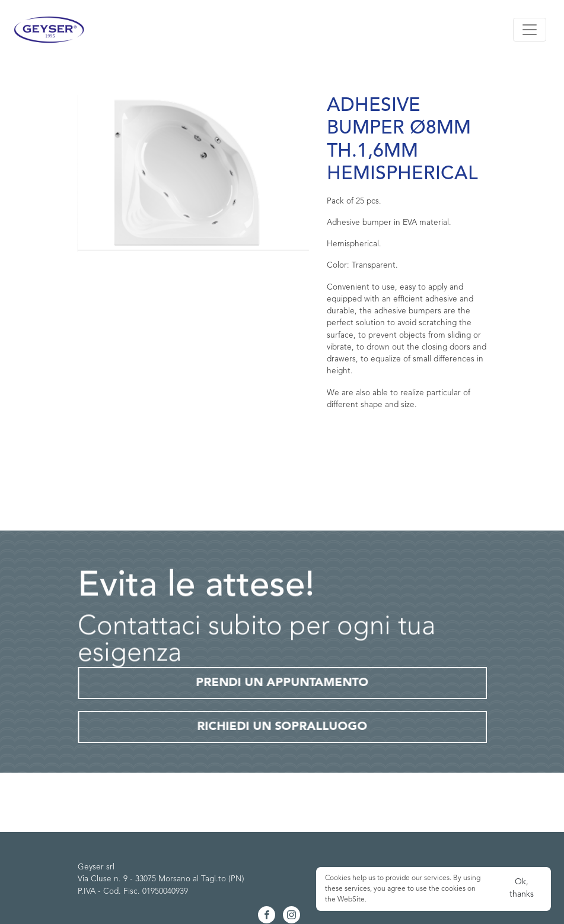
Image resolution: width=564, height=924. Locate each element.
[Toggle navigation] (530, 30)
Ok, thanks (522, 888)
